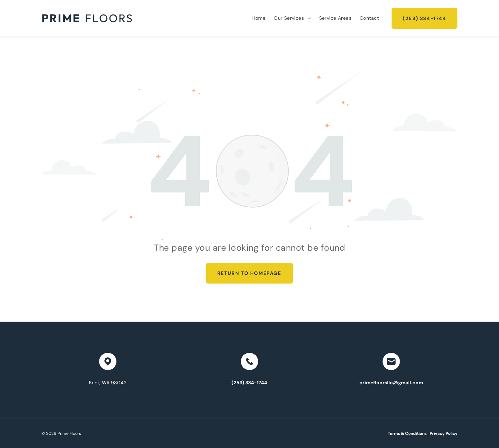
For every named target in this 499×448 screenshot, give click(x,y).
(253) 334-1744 (249, 383)
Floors (109, 18)
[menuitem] (259, 18)
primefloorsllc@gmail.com (391, 383)
